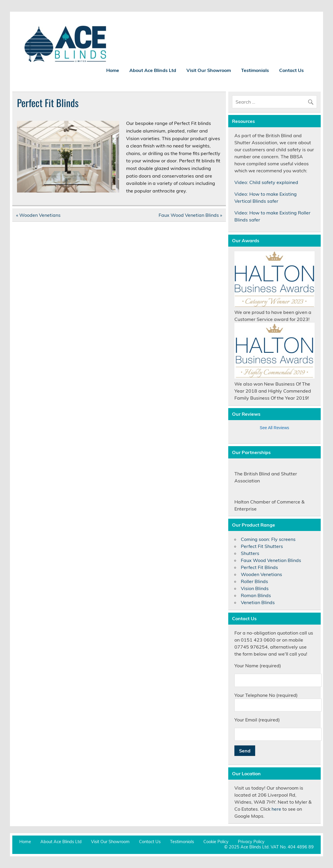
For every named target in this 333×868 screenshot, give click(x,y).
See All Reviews (274, 428)
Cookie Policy (216, 842)
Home (113, 70)
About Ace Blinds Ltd (153, 70)
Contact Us (291, 70)
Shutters (250, 553)
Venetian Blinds (258, 602)
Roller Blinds (254, 581)
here (276, 809)
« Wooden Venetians (38, 215)
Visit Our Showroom (209, 70)
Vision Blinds (255, 588)
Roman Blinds (256, 595)
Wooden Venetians (261, 574)
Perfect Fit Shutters (262, 546)
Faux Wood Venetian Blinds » (190, 215)
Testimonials (255, 70)
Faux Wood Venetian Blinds (271, 560)
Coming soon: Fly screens (268, 539)
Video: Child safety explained (266, 182)
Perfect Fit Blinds (259, 567)
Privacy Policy (251, 842)
